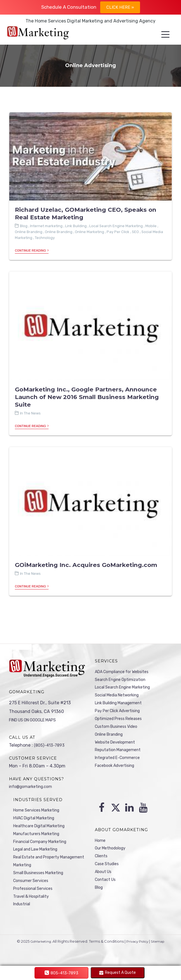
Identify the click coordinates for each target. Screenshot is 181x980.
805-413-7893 (61, 973)
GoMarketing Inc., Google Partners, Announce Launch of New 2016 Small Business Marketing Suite (87, 397)
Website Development (118, 748)
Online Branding (29, 232)
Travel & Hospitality (34, 904)
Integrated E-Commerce (121, 765)
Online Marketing (90, 232)
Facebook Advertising (118, 774)
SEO (135, 232)
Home (101, 842)
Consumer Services (34, 887)
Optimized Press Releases (122, 723)
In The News (30, 413)
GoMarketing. (39, 950)
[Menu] (161, 35)
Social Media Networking (121, 697)
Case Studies (109, 868)
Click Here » (120, 7)
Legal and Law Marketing (40, 853)
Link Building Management (123, 706)
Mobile (151, 226)
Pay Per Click (118, 232)
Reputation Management (121, 757)
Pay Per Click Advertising (121, 714)
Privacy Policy (138, 950)
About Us (105, 876)
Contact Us (107, 885)
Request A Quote (117, 973)
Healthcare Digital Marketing (43, 827)
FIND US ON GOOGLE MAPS (37, 720)
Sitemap (161, 950)
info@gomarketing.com (34, 786)
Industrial (23, 912)
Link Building (76, 226)
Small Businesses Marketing (42, 878)
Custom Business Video (120, 731)
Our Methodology (113, 850)
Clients (102, 859)
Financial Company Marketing (44, 845)
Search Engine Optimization (124, 680)
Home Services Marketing (40, 810)
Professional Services (36, 895)
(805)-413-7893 (51, 745)
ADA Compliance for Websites (126, 672)
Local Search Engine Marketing (116, 226)
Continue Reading (32, 251)
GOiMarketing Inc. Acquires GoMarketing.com (86, 565)
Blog (24, 226)
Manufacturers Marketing (40, 836)
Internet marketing (46, 226)
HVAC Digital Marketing (38, 819)
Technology (45, 238)
